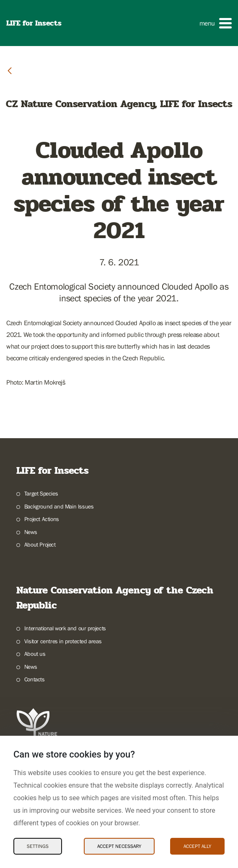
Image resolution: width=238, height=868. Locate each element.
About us (35, 654)
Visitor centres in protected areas (63, 641)
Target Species (41, 493)
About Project (40, 544)
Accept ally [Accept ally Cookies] (197, 846)
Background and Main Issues (59, 506)
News (31, 532)
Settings (38, 846)
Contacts (35, 679)
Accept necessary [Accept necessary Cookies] (119, 846)
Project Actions (42, 519)
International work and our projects (65, 628)
